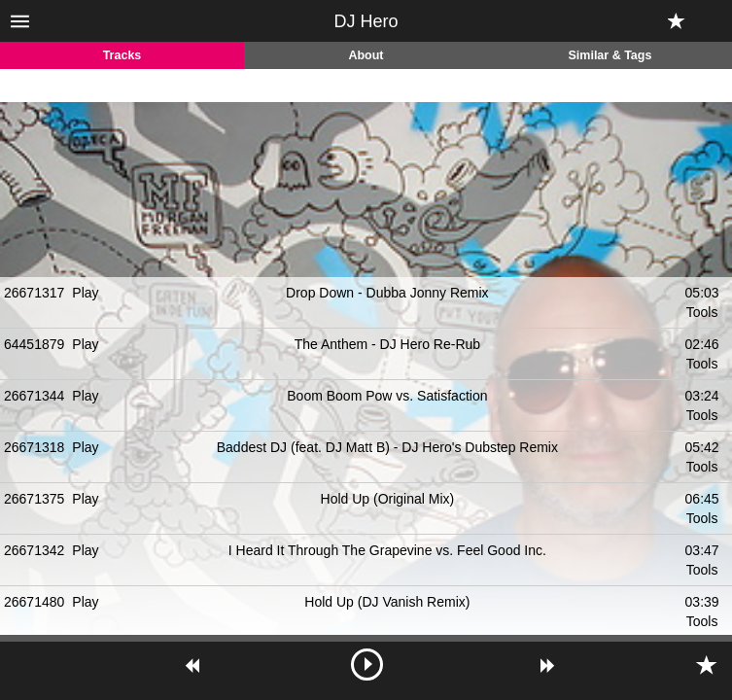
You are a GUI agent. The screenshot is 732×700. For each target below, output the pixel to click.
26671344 (34, 396)
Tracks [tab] (122, 55)
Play (85, 293)
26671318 (34, 447)
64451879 (34, 344)
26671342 (34, 550)
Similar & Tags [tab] (610, 55)
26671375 (34, 499)
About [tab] (366, 55)
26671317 (34, 293)
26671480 (34, 602)
